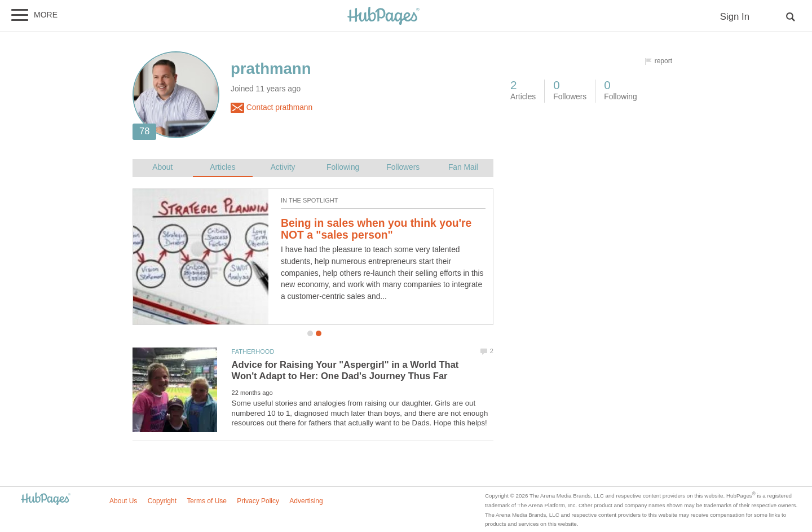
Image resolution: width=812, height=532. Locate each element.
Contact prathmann (272, 108)
